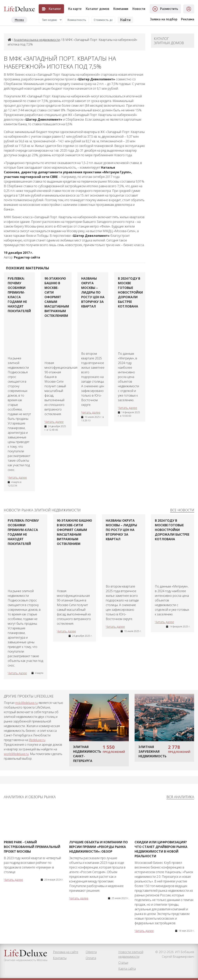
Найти (125, 20)
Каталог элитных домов (169, 41)
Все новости (182, 510)
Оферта (91, 952)
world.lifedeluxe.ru (16, 754)
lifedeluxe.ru (37, 740)
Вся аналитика (180, 797)
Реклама (187, 19)
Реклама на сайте (66, 952)
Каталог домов (97, 9)
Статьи (123, 963)
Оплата (91, 958)
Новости (139, 9)
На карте (75, 9)
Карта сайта (127, 969)
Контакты (60, 958)
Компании (121, 9)
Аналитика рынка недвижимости (37, 40)
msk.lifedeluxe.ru (26, 703)
